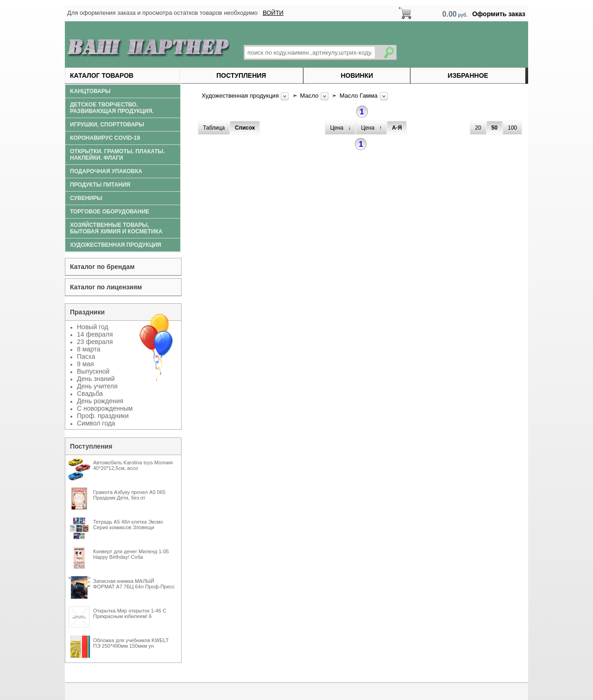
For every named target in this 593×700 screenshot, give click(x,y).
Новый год (93, 327)
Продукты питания (100, 185)
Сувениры (86, 198)
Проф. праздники (103, 416)
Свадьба (90, 394)
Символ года (96, 423)
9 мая (85, 364)
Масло (310, 96)
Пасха (86, 356)
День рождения (100, 401)
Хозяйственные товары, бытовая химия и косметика (116, 228)
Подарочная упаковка (106, 171)
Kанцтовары (90, 91)
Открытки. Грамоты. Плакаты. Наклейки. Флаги (117, 155)
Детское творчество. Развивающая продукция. (112, 108)
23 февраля (95, 342)
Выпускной (93, 371)
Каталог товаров (102, 75)
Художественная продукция (241, 96)
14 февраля (95, 334)
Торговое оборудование (110, 212)
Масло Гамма (360, 96)
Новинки (357, 75)
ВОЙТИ (273, 13)
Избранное (468, 75)
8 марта (89, 349)
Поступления (241, 75)
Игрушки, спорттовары (107, 125)
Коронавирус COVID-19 (105, 138)
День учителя (97, 386)
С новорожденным (105, 408)
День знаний (96, 379)
